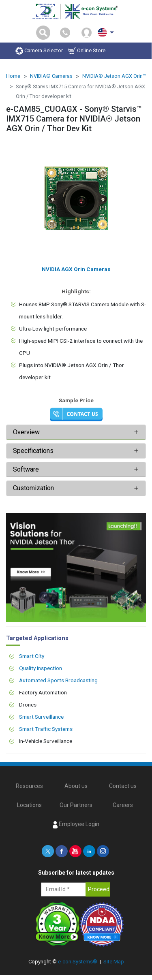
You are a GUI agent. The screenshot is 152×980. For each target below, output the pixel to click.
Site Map (114, 962)
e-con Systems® (78, 962)
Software (26, 469)
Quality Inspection (41, 668)
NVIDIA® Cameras (51, 76)
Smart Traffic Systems (46, 729)
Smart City (32, 656)
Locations (29, 805)
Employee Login (76, 824)
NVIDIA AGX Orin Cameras (76, 269)
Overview (26, 432)
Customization (33, 488)
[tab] (76, 432)
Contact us (123, 786)
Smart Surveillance (41, 717)
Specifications (34, 451)
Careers (123, 805)
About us (76, 786)
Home (13, 76)
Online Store (87, 51)
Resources (29, 786)
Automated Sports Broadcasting (58, 680)
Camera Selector (39, 51)
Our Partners (76, 805)
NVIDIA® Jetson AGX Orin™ (114, 76)
